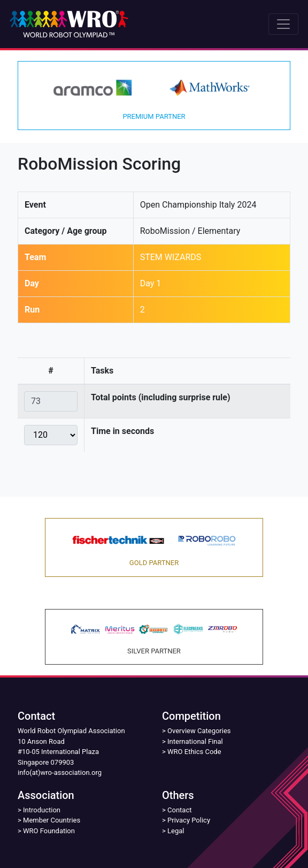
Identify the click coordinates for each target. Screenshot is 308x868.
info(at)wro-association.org (60, 772)
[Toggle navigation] (283, 24)
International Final (195, 741)
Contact (179, 810)
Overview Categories (199, 731)
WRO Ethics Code (194, 752)
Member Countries (52, 820)
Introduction (42, 810)
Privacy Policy (189, 820)
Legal (176, 831)
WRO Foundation (49, 831)
